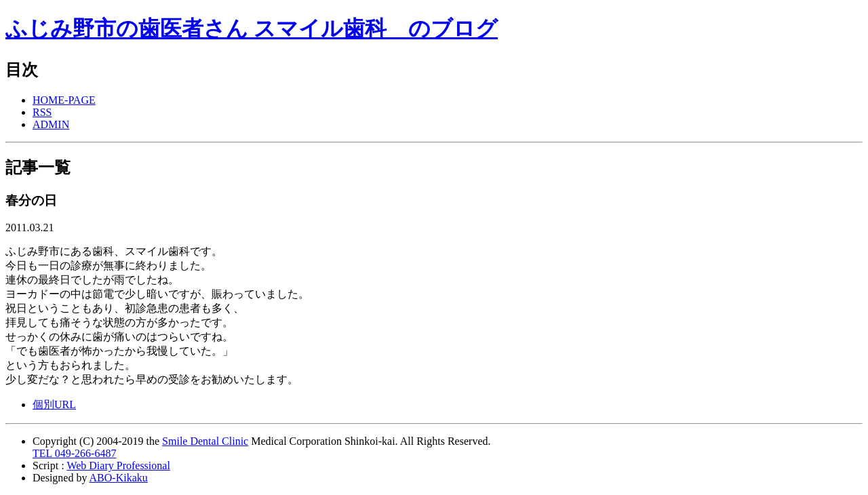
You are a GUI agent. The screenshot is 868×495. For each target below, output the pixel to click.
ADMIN (51, 124)
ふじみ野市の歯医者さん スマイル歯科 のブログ (252, 28)
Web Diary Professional (118, 466)
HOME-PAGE (64, 100)
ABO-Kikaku (119, 478)
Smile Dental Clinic (205, 441)
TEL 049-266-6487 (74, 453)
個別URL (54, 404)
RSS (42, 112)
